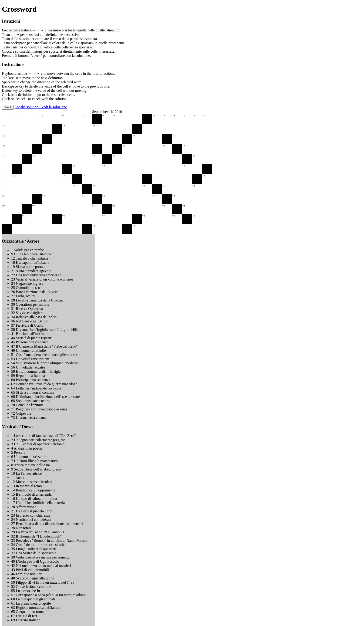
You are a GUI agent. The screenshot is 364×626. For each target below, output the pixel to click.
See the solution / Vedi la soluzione (41, 107)
